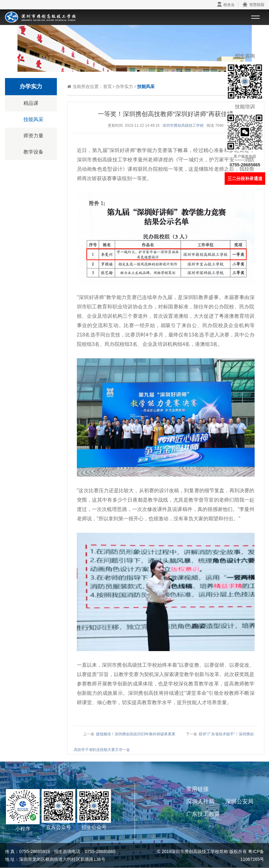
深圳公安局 (239, 802)
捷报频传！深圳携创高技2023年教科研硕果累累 (136, 734)
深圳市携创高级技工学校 (183, 125)
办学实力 (124, 86)
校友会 (226, 4)
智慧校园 (253, 5)
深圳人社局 (200, 802)
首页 (107, 86)
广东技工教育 (203, 814)
